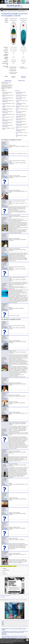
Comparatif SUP (4, 11)
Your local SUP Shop (3, 623)
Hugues (18, 130)
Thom (4, 92)
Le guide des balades (11, 638)
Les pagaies (20, 637)
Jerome (4, 98)
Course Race (6, 570)
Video (25, 637)
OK (27, 640)
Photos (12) (23, 76)
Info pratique (7, 636)
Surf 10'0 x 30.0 (13, 20)
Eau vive (5, 574)
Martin (17, 119)
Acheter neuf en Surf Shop (5, 596)
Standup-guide (15, 6)
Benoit (17, 112)
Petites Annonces (10, 637)
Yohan (17, 101)
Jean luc (18, 95)
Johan (4, 106)
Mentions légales (18, 629)
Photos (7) (14, 76)
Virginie (18, 127)
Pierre (4, 123)
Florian (4, 112)
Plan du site (12, 629)
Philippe (4, 120)
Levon (4, 128)
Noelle (17, 122)
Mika (17, 135)
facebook (24, 629)
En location (3, 597)
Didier (4, 95)
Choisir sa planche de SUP (16, 636)
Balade (5, 568)
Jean (17, 116)
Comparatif (4, 637)
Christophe (18, 103)
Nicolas (4, 114)
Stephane (4, 101)
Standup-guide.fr (5, 629)
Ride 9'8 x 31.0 (23, 20)
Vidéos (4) (23, 77)
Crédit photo (4, 635)
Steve (17, 109)
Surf (4, 572)
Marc (17, 92)
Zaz (3, 117)
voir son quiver (5, 148)
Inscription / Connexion (23, 9)
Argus (16, 637)
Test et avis (24, 636)
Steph (17, 106)
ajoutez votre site (12, 600)
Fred (17, 98)
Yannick (4, 103)
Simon (4, 125)
